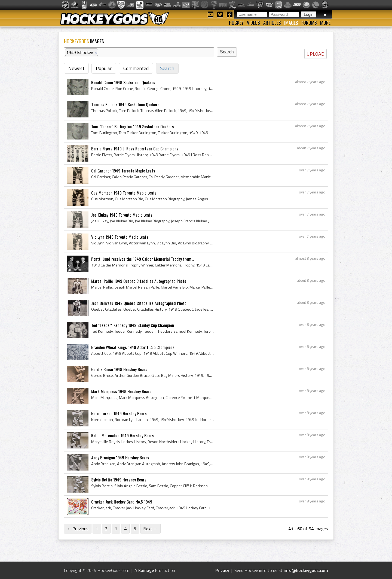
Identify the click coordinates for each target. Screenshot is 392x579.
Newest (76, 68)
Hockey (236, 23)
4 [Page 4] (125, 529)
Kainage (146, 570)
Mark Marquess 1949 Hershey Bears (121, 391)
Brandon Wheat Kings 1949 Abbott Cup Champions (133, 347)
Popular (104, 68)
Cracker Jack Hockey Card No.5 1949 (122, 502)
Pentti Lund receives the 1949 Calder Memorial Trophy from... (143, 259)
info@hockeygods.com (306, 570)
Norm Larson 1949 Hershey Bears (119, 413)
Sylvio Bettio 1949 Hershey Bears (119, 480)
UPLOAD (316, 54)
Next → (150, 529)
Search (167, 68)
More (325, 23)
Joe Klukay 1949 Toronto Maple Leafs (122, 215)
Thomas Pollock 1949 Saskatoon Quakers (125, 104)
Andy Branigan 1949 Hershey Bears (120, 457)
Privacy (222, 570)
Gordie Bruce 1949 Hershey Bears (119, 369)
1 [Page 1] (97, 529)
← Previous (78, 529)
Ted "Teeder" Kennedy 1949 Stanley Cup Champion (133, 325)
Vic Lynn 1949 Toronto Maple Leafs (120, 237)
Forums (309, 23)
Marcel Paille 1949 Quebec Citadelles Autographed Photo (139, 281)
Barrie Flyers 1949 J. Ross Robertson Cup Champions (135, 148)
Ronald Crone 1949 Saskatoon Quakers (123, 82)
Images (291, 23)
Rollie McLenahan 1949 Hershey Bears (122, 435)
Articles (272, 23)
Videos (253, 23)
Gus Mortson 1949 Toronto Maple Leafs (124, 193)
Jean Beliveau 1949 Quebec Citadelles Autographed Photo (139, 303)
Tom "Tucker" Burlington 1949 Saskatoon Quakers (133, 126)
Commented (136, 68)
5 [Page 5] (135, 529)
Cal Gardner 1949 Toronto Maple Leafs (123, 171)
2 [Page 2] (106, 529)
